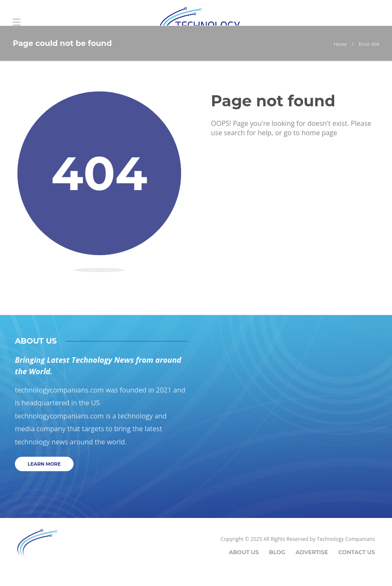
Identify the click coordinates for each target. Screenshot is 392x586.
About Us (244, 552)
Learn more (44, 464)
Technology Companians (346, 539)
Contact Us (357, 552)
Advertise (312, 552)
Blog (277, 552)
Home (340, 44)
